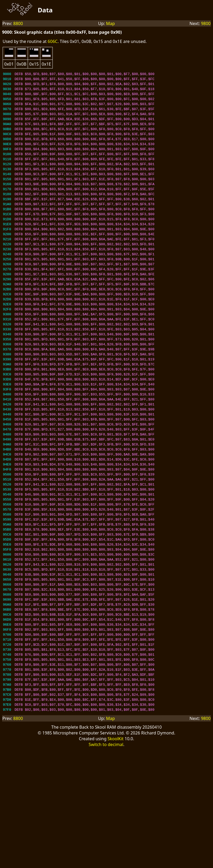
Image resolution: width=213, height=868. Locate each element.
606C (53, 41)
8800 (18, 23)
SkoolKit (116, 840)
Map (110, 23)
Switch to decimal (106, 846)
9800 (206, 23)
